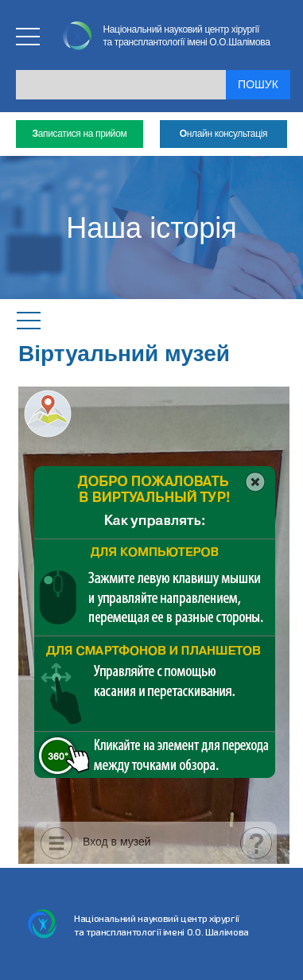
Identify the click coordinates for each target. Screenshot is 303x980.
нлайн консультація (223, 134)
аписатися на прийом (80, 134)
